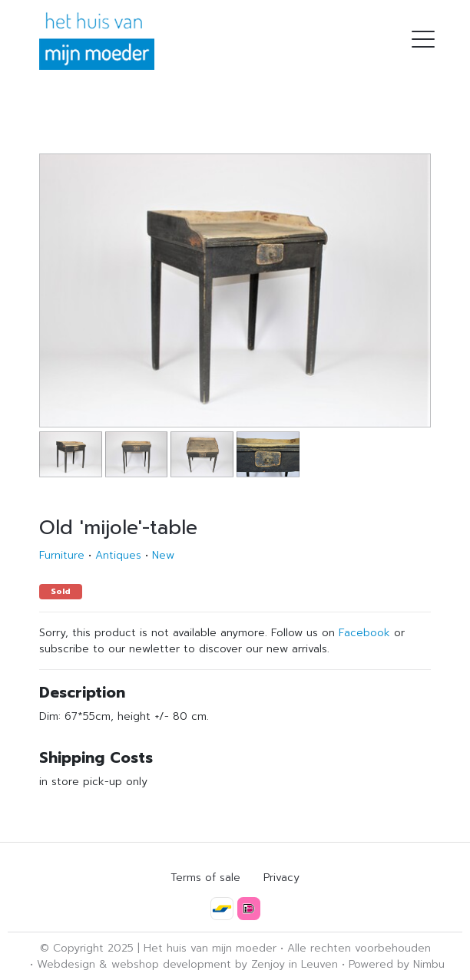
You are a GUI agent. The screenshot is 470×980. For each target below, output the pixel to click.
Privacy (281, 878)
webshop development (171, 964)
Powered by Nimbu (397, 964)
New (163, 555)
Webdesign (66, 964)
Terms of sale (205, 878)
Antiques (118, 555)
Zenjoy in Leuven (295, 964)
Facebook (364, 633)
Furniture (62, 555)
